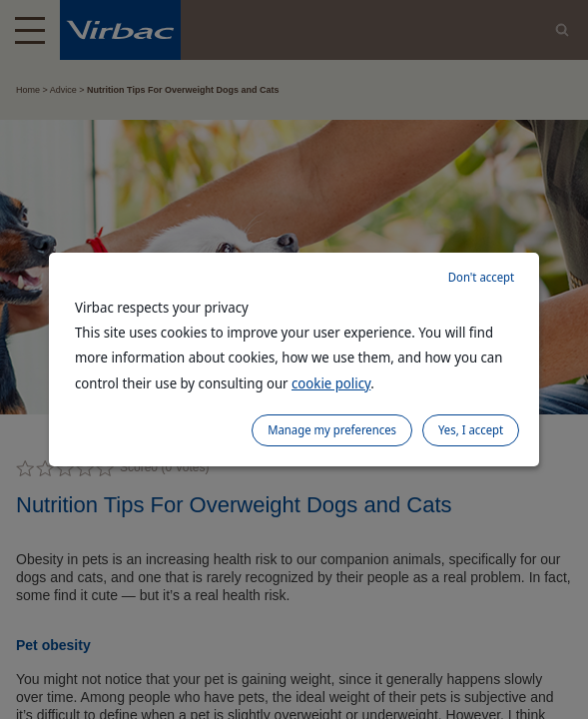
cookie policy (331, 383)
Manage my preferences (332, 430)
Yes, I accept (471, 430)
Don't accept (481, 277)
